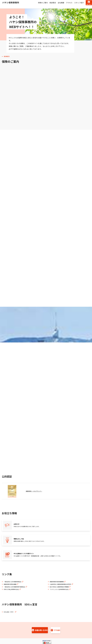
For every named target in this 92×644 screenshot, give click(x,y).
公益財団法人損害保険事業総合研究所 (60, 569)
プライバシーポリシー (17, 635)
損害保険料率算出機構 (10, 569)
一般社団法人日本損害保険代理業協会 (14, 571)
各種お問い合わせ (32, 615)
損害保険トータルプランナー (35, 490)
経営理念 (46, 4)
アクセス (63, 4)
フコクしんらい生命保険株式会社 (59, 574)
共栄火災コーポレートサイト (36, 635)
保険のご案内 (37, 4)
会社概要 (55, 4)
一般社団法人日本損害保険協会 (12, 566)
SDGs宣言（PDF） (9, 596)
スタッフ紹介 (73, 4)
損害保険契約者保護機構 (57, 566)
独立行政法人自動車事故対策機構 (59, 571)
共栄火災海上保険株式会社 (11, 574)
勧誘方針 (4, 635)
